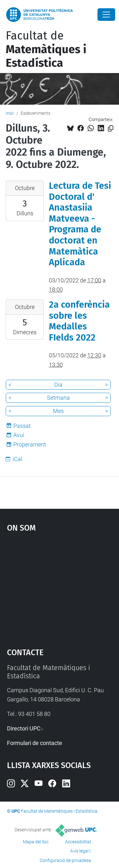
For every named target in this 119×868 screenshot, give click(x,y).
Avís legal (79, 851)
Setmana (58, 398)
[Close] (106, 15)
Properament (30, 444)
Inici (10, 113)
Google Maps (60, 587)
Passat (22, 426)
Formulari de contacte (35, 743)
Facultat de (46, 49)
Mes (58, 411)
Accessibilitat (78, 842)
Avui (19, 435)
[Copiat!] (111, 129)
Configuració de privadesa (65, 860)
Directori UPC (24, 728)
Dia (58, 385)
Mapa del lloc (36, 842)
